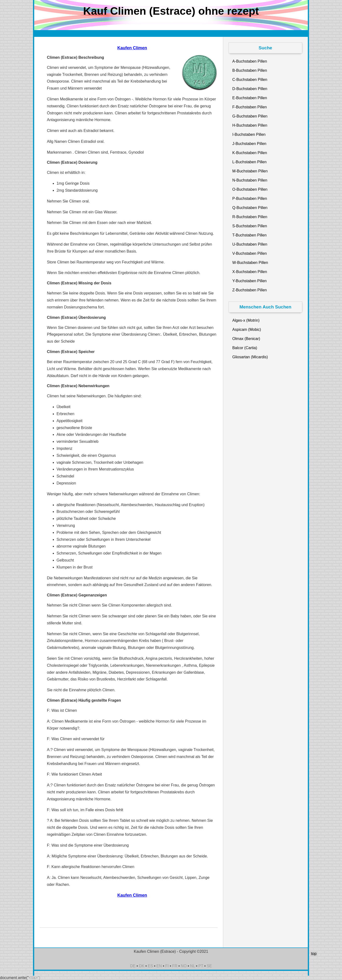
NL (192, 966)
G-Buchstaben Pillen (250, 116)
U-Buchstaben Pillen (250, 244)
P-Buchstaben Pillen (250, 199)
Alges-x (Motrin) (246, 320)
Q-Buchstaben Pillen (250, 208)
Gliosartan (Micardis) (250, 357)
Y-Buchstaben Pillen (250, 281)
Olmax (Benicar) (246, 339)
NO (184, 966)
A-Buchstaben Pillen (250, 61)
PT (201, 966)
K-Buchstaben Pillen (250, 153)
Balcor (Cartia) (245, 348)
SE (209, 966)
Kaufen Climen (132, 48)
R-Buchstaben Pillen (250, 217)
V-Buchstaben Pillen (250, 253)
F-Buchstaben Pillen (250, 107)
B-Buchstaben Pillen (250, 70)
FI (167, 966)
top (314, 954)
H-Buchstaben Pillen (250, 125)
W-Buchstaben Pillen (250, 263)
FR (175, 966)
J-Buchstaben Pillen (249, 144)
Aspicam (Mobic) (247, 330)
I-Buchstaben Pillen (249, 134)
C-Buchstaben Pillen (250, 80)
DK (142, 966)
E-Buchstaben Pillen (250, 98)
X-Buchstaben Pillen (250, 272)
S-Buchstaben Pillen (250, 226)
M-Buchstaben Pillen (250, 171)
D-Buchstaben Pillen (250, 89)
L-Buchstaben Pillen (250, 162)
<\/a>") (35, 978)
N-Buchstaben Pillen (250, 180)
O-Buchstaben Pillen (250, 189)
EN (159, 966)
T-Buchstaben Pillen (250, 235)
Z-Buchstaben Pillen (250, 290)
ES (150, 966)
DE (133, 966)
